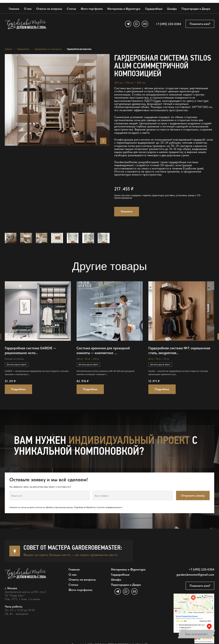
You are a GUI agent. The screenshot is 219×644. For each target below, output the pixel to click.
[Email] (145, 24)
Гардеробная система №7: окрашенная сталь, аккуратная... (179, 350)
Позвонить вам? (200, 24)
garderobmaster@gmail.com (195, 574)
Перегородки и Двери (196, 9)
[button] (103, 141)
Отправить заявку (193, 496)
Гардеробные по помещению (48, 49)
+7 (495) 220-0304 (168, 24)
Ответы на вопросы (49, 9)
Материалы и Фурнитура (124, 9)
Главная (14, 9)
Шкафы (172, 9)
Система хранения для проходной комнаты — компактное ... (103, 350)
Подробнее (18, 389)
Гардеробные (154, 9)
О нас (28, 9)
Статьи (71, 9)
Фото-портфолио (92, 9)
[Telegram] (128, 24)
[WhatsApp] (137, 24)
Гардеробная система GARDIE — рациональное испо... (30, 350)
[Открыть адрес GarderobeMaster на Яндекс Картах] (194, 613)
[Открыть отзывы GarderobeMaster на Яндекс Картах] (204, 640)
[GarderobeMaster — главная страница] (26, 24)
